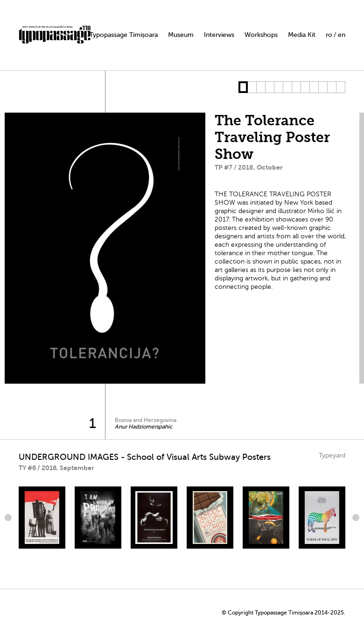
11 (332, 87)
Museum (181, 35)
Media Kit (302, 35)
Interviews (219, 35)
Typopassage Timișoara (124, 35)
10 (323, 87)
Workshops (261, 35)
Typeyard (332, 455)
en (342, 35)
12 (340, 87)
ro (329, 35)
